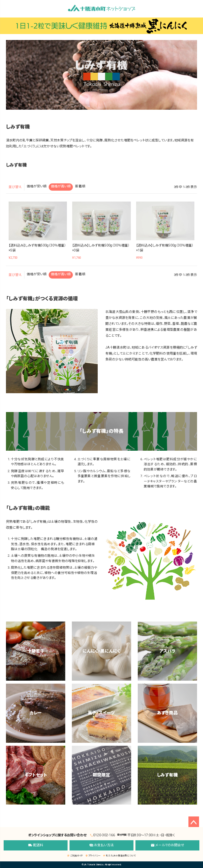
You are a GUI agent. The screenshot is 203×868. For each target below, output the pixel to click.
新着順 (80, 186)
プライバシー (93, 856)
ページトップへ (194, 822)
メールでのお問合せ (167, 846)
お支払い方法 (101, 846)
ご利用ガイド (75, 856)
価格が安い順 (37, 186)
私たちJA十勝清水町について (119, 856)
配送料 (35, 846)
